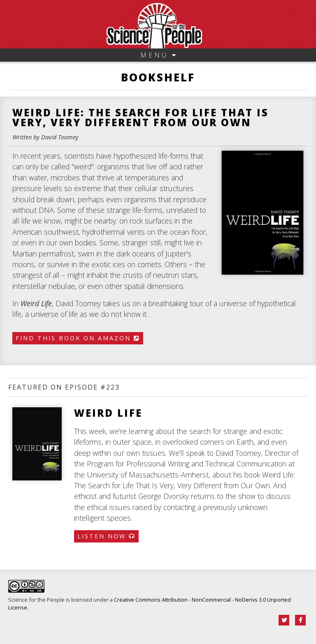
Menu (158, 55)
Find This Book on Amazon (78, 338)
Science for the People (36, 600)
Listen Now (106, 536)
